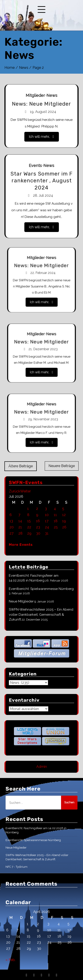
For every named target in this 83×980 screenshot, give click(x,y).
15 (29, 521)
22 (29, 527)
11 (55, 515)
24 (47, 527)
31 (47, 533)
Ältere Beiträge (21, 466)
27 (12, 533)
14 (20, 521)
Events (36, 166)
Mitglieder (35, 96)
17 (47, 521)
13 (11, 521)
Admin (42, 767)
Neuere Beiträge (62, 466)
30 (38, 533)
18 (56, 521)
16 (38, 521)
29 (29, 533)
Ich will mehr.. (41, 136)
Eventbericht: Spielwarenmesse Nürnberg (41, 589)
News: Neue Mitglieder (41, 104)
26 (64, 527)
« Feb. (11, 960)
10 (47, 515)
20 (12, 527)
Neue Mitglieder (21, 601)
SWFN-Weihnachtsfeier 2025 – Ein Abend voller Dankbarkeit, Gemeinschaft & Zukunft (41, 614)
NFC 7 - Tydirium (16, 867)
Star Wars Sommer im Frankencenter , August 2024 (41, 181)
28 (20, 533)
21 (20, 527)
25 (56, 527)
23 (38, 527)
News (52, 96)
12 (64, 515)
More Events (21, 545)
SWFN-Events (26, 482)
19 (64, 521)
